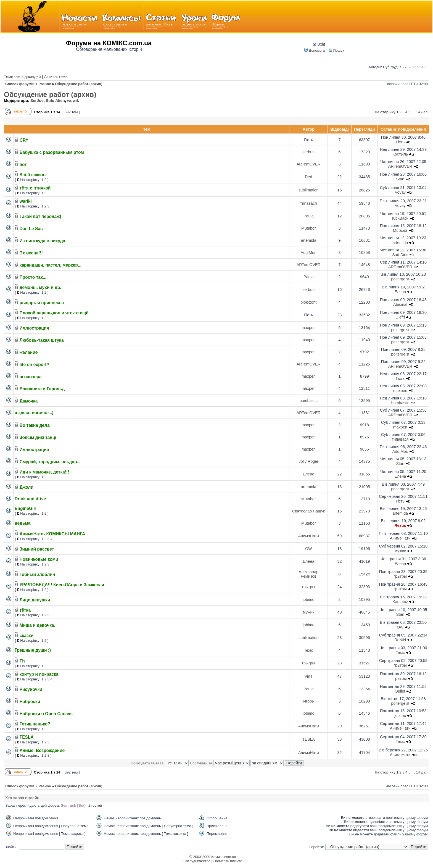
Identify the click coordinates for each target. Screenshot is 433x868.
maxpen (309, 328)
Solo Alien (55, 101)
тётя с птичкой (35, 188)
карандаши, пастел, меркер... (51, 265)
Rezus (400, 525)
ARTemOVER (309, 164)
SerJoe (37, 101)
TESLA (27, 737)
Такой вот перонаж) (40, 216)
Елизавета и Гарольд (42, 389)
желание (29, 352)
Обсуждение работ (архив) (50, 94)
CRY (24, 140)
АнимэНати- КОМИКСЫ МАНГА (52, 534)
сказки (27, 636)
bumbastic (309, 401)
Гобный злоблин (37, 574)
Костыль (400, 154)
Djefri (400, 317)
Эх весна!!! (31, 253)
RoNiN (400, 640)
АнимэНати (309, 536)
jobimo (308, 599)
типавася (309, 203)
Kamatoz (400, 602)
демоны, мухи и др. (40, 287)
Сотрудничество (197, 861)
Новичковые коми (39, 559)
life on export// (34, 365)
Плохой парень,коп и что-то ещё (54, 313)
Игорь (309, 701)
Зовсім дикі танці (38, 437)
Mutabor (308, 228)
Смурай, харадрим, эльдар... (50, 462)
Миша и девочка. (37, 625)
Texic (309, 650)
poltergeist (400, 279)
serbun (308, 152)
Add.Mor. (309, 252)
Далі (425, 112)
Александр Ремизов (309, 574)
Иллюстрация (34, 328)
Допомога (315, 50)
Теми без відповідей (22, 77)
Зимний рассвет (37, 549)
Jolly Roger (309, 461)
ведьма (23, 523)
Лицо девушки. (35, 600)
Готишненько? (35, 724)
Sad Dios (400, 255)
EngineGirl (26, 508)
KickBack (400, 218)
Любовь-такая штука (42, 340)
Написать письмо (228, 861)
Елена (400, 292)
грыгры (400, 576)
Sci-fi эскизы (33, 175)
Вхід (319, 44)
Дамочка (29, 401)
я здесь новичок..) (34, 413)
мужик (400, 551)
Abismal (400, 304)
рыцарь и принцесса (42, 303)
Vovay (400, 192)
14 (418, 112)
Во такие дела (35, 425)
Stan (400, 179)
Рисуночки (31, 689)
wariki (26, 201)
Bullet (400, 691)
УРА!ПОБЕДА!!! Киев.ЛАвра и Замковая (62, 585)
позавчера (31, 377)
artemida (309, 240)
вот (23, 165)
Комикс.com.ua (224, 857)
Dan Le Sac (31, 229)
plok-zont (308, 302)
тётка (25, 610)
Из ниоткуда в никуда (43, 241)
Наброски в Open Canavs (46, 714)
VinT (309, 676)
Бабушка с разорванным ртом (52, 152)
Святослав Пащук (308, 511)
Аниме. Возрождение (42, 750)
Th (22, 661)
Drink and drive (30, 499)
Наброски (30, 702)
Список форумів (20, 84)
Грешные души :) (33, 650)
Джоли (27, 487)
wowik (73, 101)
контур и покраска (39, 674)
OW (309, 549)
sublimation (308, 190)
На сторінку (385, 112)
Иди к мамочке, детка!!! (44, 472)
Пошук (336, 50)
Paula (309, 216)
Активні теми (56, 77)
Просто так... (33, 277)
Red (308, 177)
